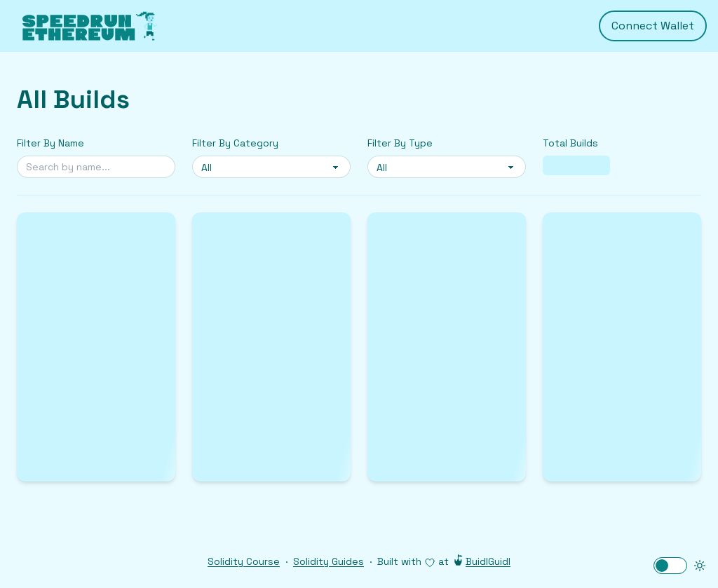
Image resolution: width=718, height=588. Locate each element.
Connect (653, 26)
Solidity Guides (328, 561)
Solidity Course (244, 561)
